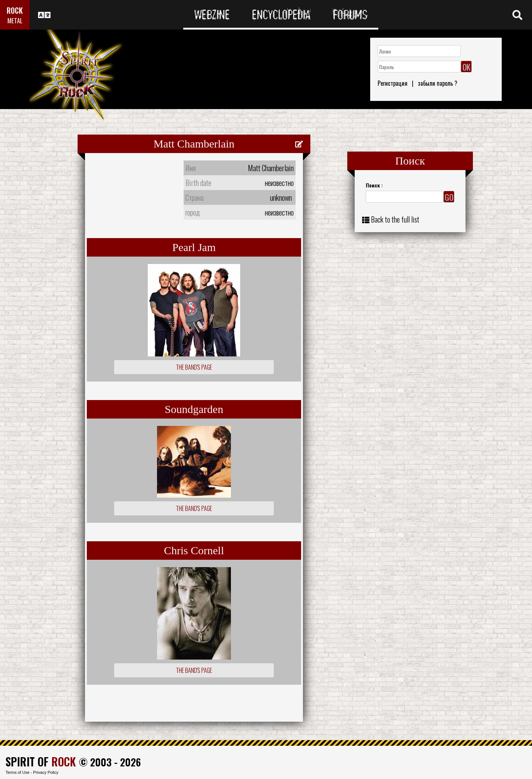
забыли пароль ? (438, 83)
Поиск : (374, 185)
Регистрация (393, 83)
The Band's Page (194, 367)
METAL (15, 21)
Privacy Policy (46, 772)
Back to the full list (395, 219)
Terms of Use (18, 772)
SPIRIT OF (41, 761)
